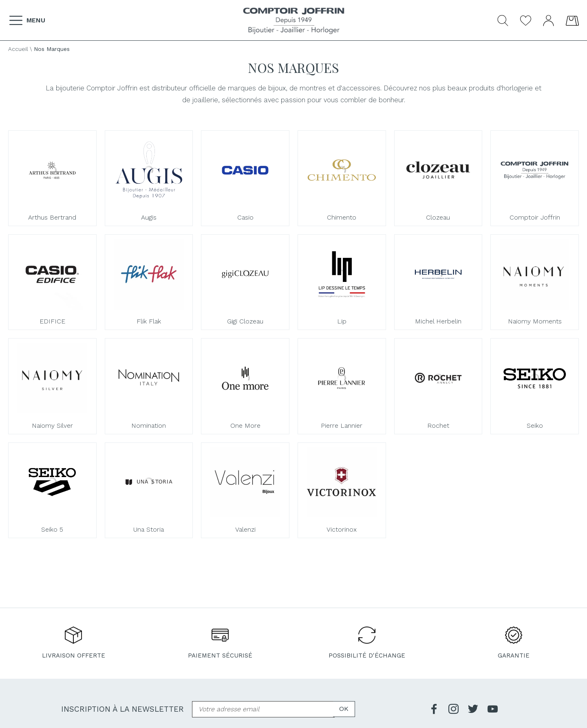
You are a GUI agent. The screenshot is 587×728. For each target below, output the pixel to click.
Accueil (18, 49)
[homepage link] (294, 21)
